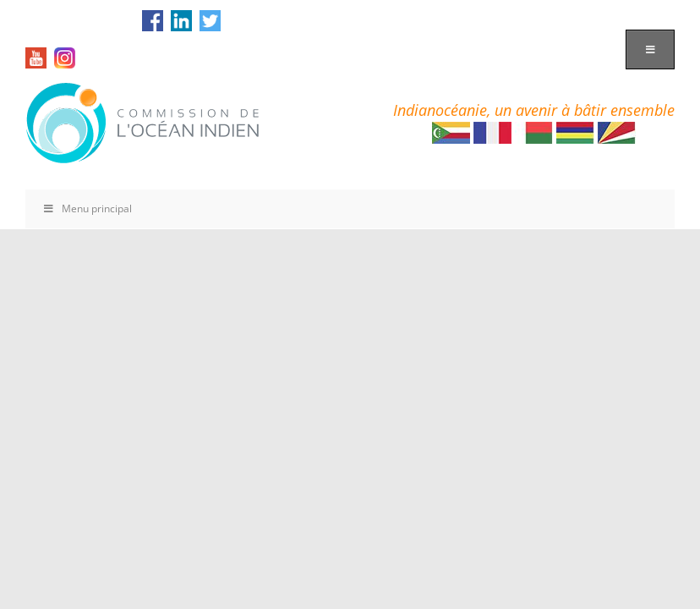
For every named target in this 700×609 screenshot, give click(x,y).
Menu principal (87, 208)
